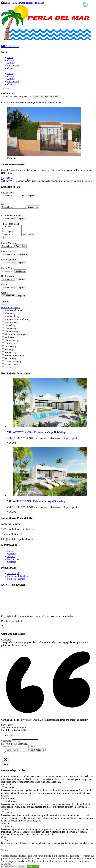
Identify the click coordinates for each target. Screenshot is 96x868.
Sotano (10, 350)
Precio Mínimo (8, 243)
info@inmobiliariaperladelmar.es (28, 3)
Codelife (19, 621)
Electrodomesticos (16, 334)
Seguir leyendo (71, 438)
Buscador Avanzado (11, 307)
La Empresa (13, 66)
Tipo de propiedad (10, 224)
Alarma (10, 313)
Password (6, 744)
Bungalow (11, 234)
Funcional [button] (6, 785)
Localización (7, 193)
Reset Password (37, 750)
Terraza (10, 353)
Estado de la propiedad (12, 216)
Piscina (10, 347)
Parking (10, 344)
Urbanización (13, 362)
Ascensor (11, 322)
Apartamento (11, 227)
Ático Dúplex (11, 232)
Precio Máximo (9, 251)
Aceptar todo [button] (33, 867)
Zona (4, 204)
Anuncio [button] (5, 823)
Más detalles (7, 178)
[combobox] (47, 97)
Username (6, 741)
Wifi (8, 368)
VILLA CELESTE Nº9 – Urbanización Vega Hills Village (37, 501)
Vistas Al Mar (13, 365)
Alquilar (11, 63)
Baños (4, 284)
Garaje (4, 293)
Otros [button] (4, 837)
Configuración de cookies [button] (14, 867)
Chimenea (11, 328)
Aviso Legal (13, 573)
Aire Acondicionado (16, 310)
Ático (11, 229)
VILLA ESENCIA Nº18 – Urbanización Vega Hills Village (37, 432)
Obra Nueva (12, 340)
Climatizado (12, 331)
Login (32, 747)
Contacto (12, 68)
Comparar (6, 640)
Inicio (10, 57)
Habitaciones (8, 276)
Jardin (9, 337)
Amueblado (12, 316)
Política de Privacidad (18, 576)
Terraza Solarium (15, 356)
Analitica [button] (6, 810)
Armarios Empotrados (17, 319)
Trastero (10, 359)
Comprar (12, 60)
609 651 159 (10, 46)
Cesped (10, 325)
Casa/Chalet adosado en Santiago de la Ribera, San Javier (31, 103)
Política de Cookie (16, 579)
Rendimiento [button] (7, 798)
